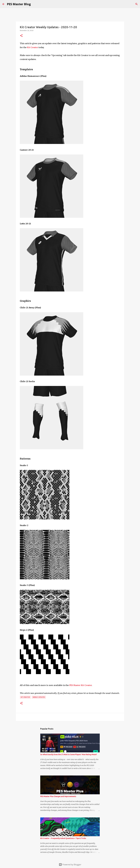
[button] (21, 36)
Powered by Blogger (70, 865)
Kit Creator (33, 47)
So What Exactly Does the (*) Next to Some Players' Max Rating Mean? (69, 754)
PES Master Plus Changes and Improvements (58, 796)
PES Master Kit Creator (81, 685)
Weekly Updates (39, 697)
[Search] (137, 4)
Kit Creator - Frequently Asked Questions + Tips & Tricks (63, 838)
